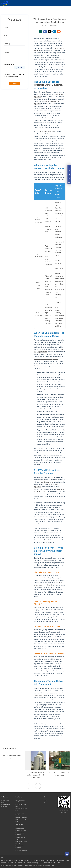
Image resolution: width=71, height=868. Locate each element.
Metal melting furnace (21, 850)
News (45, 797)
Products (19, 797)
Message (7, 52)
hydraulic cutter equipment (45, 132)
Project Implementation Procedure (6, 804)
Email (6, 35)
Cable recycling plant (21, 817)
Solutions (5, 797)
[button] (38, 786)
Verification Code (9, 64)
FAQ (45, 803)
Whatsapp (7, 44)
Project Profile (5, 800)
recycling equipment (47, 482)
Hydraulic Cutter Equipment (49, 85)
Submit (15, 84)
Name (6, 27)
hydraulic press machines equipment (46, 359)
